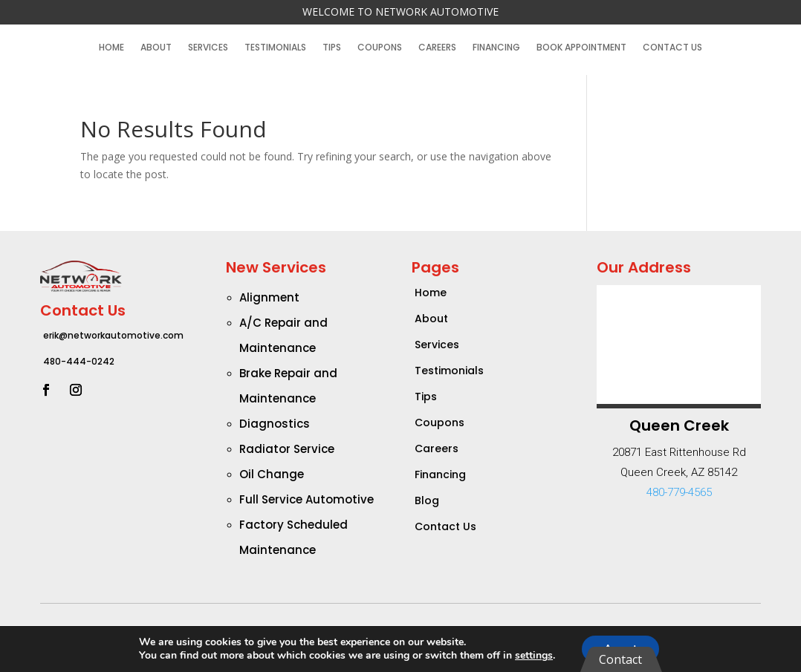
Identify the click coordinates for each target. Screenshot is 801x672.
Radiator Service (287, 449)
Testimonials (275, 48)
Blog (427, 500)
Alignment (269, 297)
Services (208, 48)
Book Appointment (581, 48)
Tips (332, 48)
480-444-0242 (79, 361)
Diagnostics (275, 424)
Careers (437, 48)
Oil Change (272, 474)
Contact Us (672, 48)
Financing (496, 48)
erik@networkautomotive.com (113, 335)
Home (111, 48)
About (156, 48)
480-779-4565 (679, 492)
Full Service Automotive (307, 499)
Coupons (380, 48)
